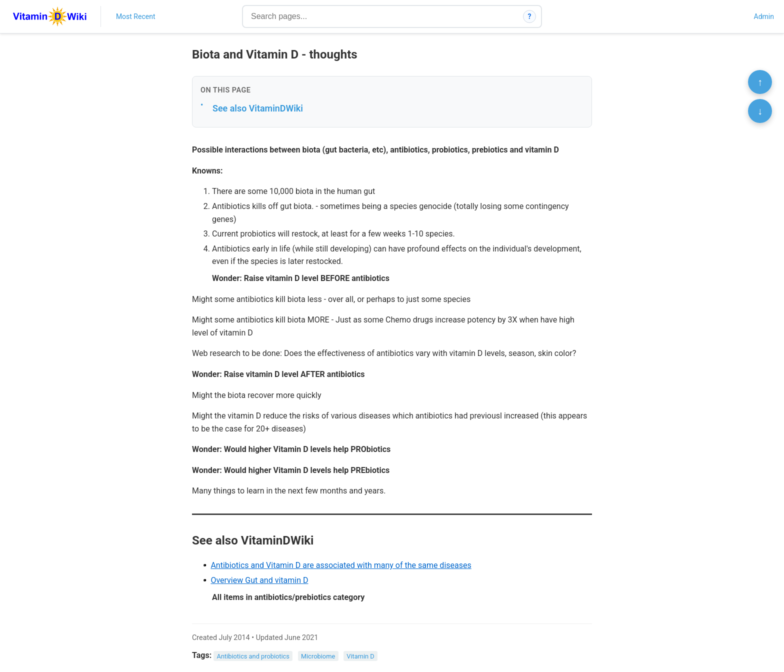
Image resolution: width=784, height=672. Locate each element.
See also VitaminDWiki (258, 108)
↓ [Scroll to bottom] (760, 111)
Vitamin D (360, 656)
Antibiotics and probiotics (253, 656)
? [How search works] (530, 16)
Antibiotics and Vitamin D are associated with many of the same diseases (341, 565)
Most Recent (136, 16)
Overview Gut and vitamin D (259, 580)
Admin (764, 16)
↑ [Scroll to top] (760, 82)
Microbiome (318, 656)
